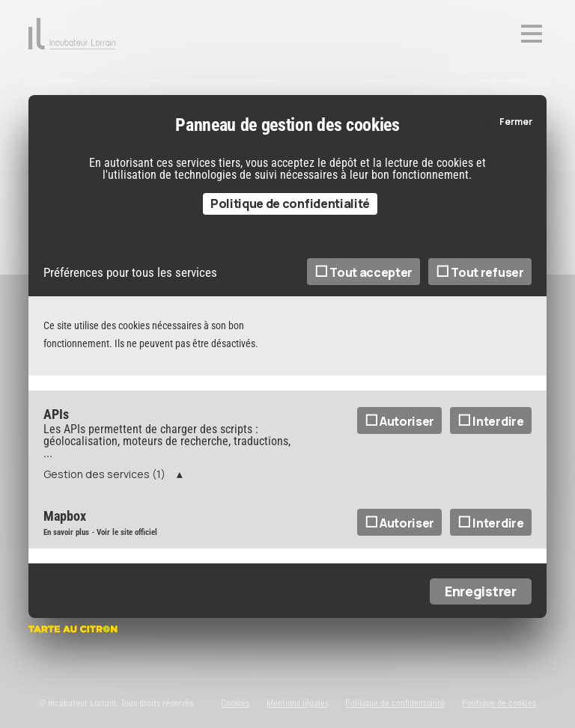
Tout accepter (363, 300)
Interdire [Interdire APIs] (491, 449)
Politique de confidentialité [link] (290, 231)
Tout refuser (480, 300)
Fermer (516, 150)
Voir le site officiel (127, 560)
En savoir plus (66, 560)
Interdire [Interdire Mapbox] (491, 551)
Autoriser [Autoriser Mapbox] (400, 551)
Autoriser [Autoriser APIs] (400, 449)
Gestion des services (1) (104, 502)
